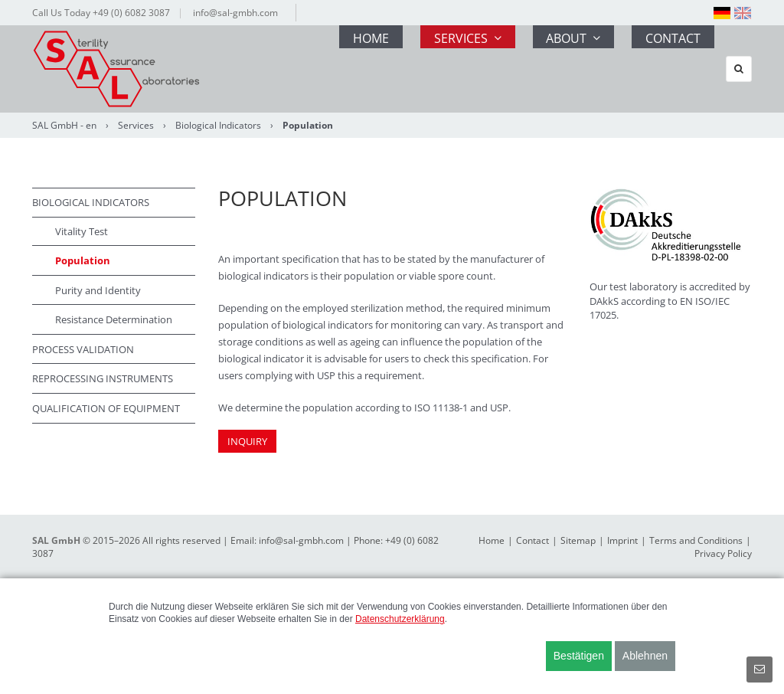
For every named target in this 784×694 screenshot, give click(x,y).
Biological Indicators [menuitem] (91, 202)
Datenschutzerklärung (400, 619)
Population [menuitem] (83, 260)
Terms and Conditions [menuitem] (696, 540)
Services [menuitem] (460, 69)
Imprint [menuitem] (622, 540)
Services (136, 125)
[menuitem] (722, 13)
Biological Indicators (218, 125)
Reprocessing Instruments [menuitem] (103, 378)
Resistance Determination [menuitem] (114, 319)
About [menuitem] (567, 69)
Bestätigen (579, 656)
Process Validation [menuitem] (83, 349)
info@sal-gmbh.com (235, 13)
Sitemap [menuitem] (578, 540)
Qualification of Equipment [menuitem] (106, 408)
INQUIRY (247, 441)
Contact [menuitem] (668, 69)
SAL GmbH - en (64, 125)
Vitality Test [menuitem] (82, 231)
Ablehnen (645, 656)
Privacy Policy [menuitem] (723, 553)
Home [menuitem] (363, 69)
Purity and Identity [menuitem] (98, 290)
